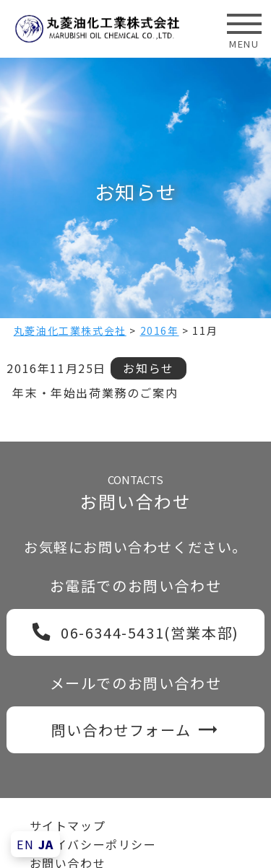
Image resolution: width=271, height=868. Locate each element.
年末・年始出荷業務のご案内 (95, 393)
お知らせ (148, 368)
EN (25, 844)
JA (46, 844)
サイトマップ (68, 825)
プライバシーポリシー (93, 844)
